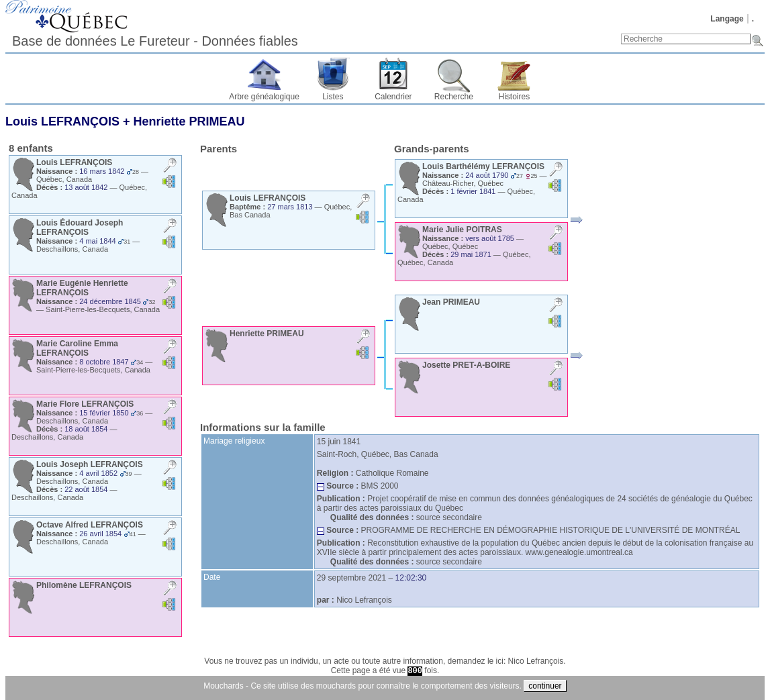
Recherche (454, 97)
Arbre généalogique (264, 97)
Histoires (515, 97)
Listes (333, 97)
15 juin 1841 (339, 442)
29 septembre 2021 (351, 578)
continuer (545, 686)
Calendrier (393, 97)
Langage (727, 19)
